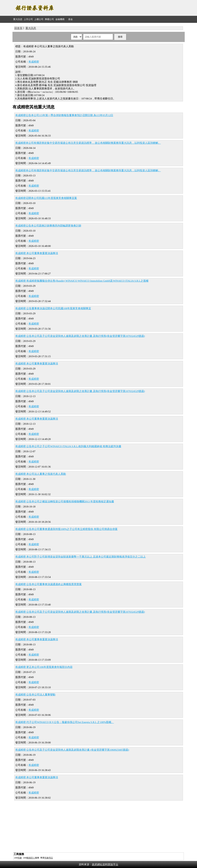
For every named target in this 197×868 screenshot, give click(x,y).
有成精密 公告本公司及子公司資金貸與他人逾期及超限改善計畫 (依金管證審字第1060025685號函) (72, 750)
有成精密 (34, 62)
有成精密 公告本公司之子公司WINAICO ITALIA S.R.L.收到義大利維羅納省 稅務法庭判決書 (68, 446)
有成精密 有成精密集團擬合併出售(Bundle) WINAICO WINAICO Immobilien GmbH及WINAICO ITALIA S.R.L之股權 (82, 281)
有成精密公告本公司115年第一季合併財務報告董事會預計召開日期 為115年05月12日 (64, 115)
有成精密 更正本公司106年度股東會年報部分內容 (44, 667)
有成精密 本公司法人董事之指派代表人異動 (41, 474)
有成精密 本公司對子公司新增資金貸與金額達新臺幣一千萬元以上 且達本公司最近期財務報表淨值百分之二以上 (81, 557)
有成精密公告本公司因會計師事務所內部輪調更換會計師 (48, 226)
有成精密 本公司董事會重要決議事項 (37, 253)
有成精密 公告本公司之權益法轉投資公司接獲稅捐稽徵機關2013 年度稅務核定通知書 (65, 501)
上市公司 (28, 19)
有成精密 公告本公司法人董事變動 (35, 695)
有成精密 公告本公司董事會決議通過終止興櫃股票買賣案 (49, 584)
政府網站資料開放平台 (105, 864)
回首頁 (18, 28)
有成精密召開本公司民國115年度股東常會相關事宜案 (46, 198)
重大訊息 (18, 19)
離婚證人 (31, 858)
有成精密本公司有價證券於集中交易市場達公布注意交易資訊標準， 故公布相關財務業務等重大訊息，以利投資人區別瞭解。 (88, 143)
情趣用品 (49, 858)
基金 (70, 19)
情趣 (20, 858)
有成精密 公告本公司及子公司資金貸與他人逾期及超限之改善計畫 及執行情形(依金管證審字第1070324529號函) (80, 336)
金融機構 (60, 19)
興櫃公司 (49, 19)
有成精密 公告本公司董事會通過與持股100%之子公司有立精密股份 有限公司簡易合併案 (67, 529)
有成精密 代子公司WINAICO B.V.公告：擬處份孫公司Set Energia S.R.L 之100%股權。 (65, 722)
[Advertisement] (121, 8)
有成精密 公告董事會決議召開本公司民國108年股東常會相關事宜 (53, 308)
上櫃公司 (39, 19)
